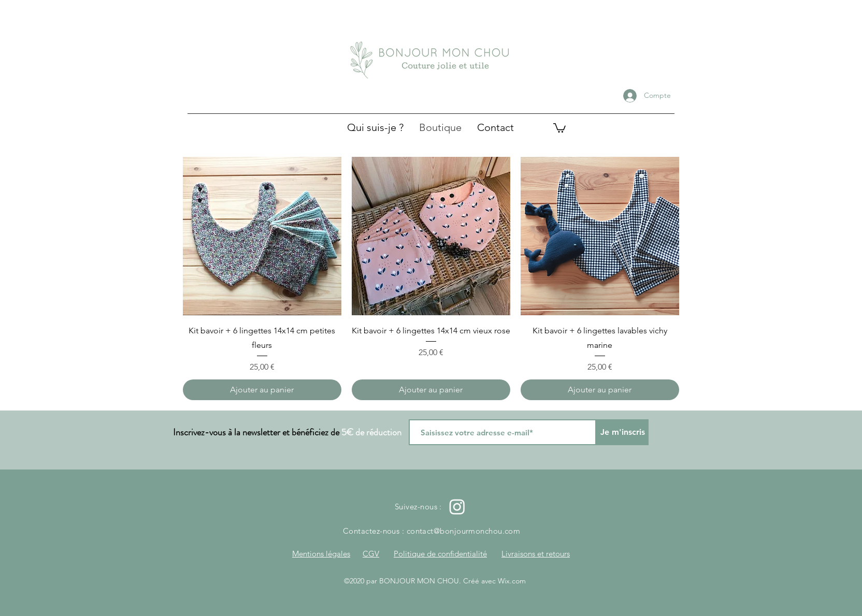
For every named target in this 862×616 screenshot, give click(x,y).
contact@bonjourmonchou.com (464, 531)
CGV (371, 554)
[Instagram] (457, 507)
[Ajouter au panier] (262, 390)
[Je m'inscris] (622, 432)
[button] (559, 127)
